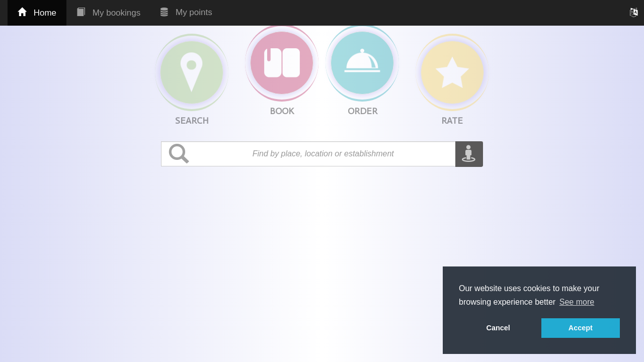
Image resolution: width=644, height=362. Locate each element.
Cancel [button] (498, 328)
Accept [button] (581, 328)
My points (186, 12)
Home (37, 13)
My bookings (108, 13)
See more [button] (577, 302)
